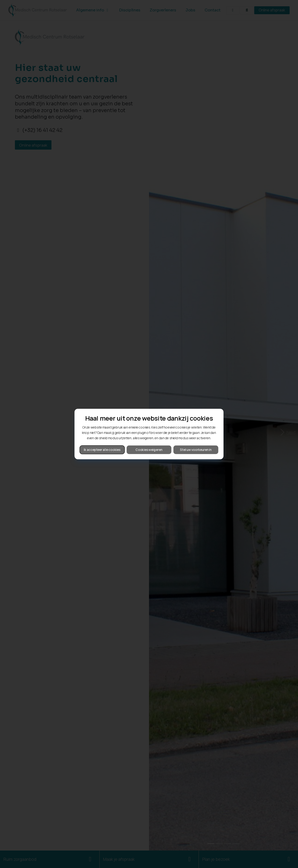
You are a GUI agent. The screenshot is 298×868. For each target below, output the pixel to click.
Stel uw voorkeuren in (196, 449)
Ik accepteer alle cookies (102, 449)
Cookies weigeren (149, 449)
